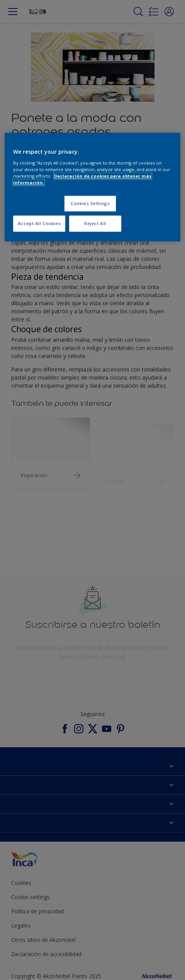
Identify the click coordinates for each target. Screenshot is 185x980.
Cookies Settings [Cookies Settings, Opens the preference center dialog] (90, 204)
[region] (92, 187)
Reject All (95, 224)
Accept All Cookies (39, 224)
